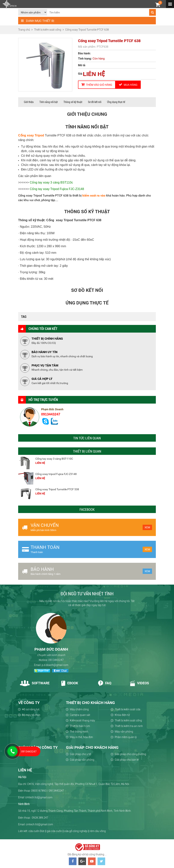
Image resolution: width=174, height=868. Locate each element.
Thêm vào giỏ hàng (97, 85)
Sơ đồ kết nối (95, 102)
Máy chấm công (79, 709)
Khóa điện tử (122, 715)
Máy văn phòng (124, 732)
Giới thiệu (29, 102)
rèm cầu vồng (98, 831)
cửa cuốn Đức (37, 831)
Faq (104, 683)
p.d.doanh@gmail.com (55, 665)
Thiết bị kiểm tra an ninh (129, 726)
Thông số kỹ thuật (73, 102)
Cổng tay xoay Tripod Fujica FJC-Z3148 (57, 189)
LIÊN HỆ (94, 74)
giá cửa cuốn (54, 831)
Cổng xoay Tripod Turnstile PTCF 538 (57, 489)
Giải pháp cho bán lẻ (127, 760)
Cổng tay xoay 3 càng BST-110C (54, 459)
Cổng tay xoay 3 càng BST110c (51, 182)
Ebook (70, 683)
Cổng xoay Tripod (31, 135)
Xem (147, 527)
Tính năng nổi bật (49, 102)
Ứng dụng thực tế (116, 102)
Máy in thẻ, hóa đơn (81, 737)
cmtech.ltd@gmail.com (39, 824)
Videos (139, 683)
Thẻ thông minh (79, 732)
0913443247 (51, 414)
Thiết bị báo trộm (80, 726)
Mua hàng (128, 85)
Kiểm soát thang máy (82, 720)
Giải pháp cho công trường (130, 754)
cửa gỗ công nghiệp (76, 831)
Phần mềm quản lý (126, 737)
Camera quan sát (80, 715)
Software (35, 683)
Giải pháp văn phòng (82, 760)
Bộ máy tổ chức (31, 715)
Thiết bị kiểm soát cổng (128, 720)
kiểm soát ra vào (94, 195)
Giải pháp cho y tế (80, 754)
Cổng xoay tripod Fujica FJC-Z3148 (56, 474)
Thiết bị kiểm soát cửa (128, 709)
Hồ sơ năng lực (31, 709)
